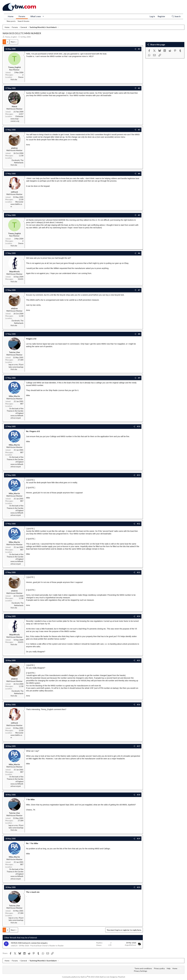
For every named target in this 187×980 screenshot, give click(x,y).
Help (169, 968)
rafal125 (14, 946)
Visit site (14, 79)
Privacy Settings (141, 971)
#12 (139, 524)
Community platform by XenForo (86, 977)
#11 (139, 475)
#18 (139, 795)
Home (11, 16)
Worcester (19, 202)
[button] (43, 16)
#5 (139, 215)
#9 (139, 378)
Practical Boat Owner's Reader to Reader (47, 946)
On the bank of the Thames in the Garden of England (15, 411)
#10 (139, 426)
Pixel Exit (122, 977)
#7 (139, 290)
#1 (139, 49)
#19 (139, 839)
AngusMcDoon (130, 945)
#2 (139, 88)
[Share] (135, 49)
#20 (139, 887)
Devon (21, 77)
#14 (139, 616)
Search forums (24, 21)
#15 (139, 660)
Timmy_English (11, 37)
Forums (22, 16)
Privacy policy (159, 968)
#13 (139, 572)
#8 (139, 334)
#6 (139, 253)
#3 (139, 130)
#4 (139, 174)
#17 (139, 746)
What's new (36, 16)
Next (13, 42)
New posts (11, 21)
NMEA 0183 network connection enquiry (29, 943)
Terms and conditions (143, 968)
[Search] (176, 16)
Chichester (19, 116)
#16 (139, 705)
